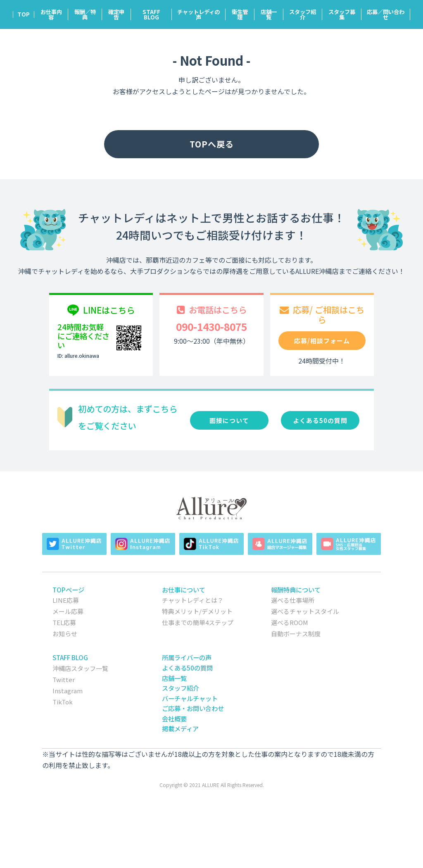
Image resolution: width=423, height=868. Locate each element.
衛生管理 (240, 15)
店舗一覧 (269, 15)
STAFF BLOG (151, 15)
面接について (229, 420)
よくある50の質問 (320, 420)
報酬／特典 (85, 15)
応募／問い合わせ (386, 15)
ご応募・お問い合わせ (193, 708)
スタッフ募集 (342, 15)
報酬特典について (296, 590)
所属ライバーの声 (187, 657)
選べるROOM (290, 622)
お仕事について (184, 590)
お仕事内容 (51, 15)
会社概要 (174, 718)
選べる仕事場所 (293, 600)
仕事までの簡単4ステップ (198, 622)
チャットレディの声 (198, 15)
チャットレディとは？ (193, 600)
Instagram (68, 691)
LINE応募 (66, 600)
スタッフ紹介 (303, 15)
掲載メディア (180, 728)
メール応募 (68, 611)
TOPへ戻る (212, 144)
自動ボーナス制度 (296, 634)
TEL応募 (64, 622)
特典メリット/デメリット (197, 611)
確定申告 (116, 15)
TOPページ (68, 590)
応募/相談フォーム (322, 341)
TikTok (63, 702)
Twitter (64, 679)
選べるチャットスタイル (305, 611)
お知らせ (65, 634)
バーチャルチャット (190, 698)
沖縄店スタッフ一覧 (80, 668)
